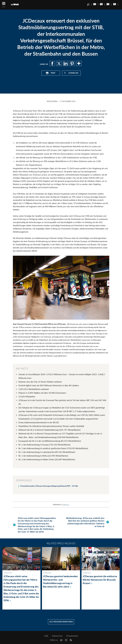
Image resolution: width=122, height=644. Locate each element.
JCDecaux (66, 504)
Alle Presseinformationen (61, 620)
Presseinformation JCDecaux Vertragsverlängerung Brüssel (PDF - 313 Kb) (49, 486)
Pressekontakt (72, 634)
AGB (46, 634)
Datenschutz (57, 634)
